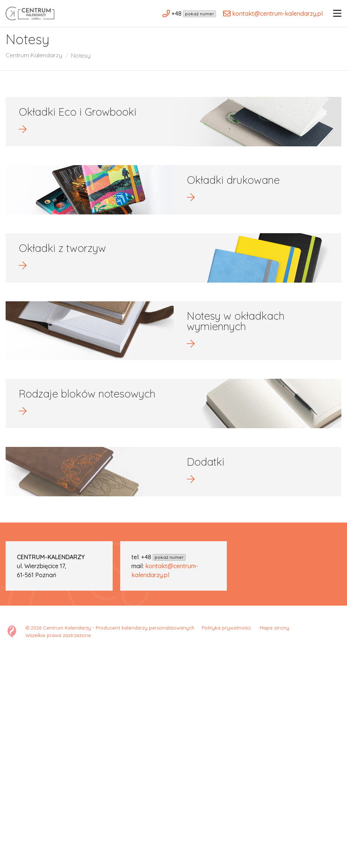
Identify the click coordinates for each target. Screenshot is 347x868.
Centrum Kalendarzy (34, 63)
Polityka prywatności (228, 638)
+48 (163, 567)
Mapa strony (275, 638)
